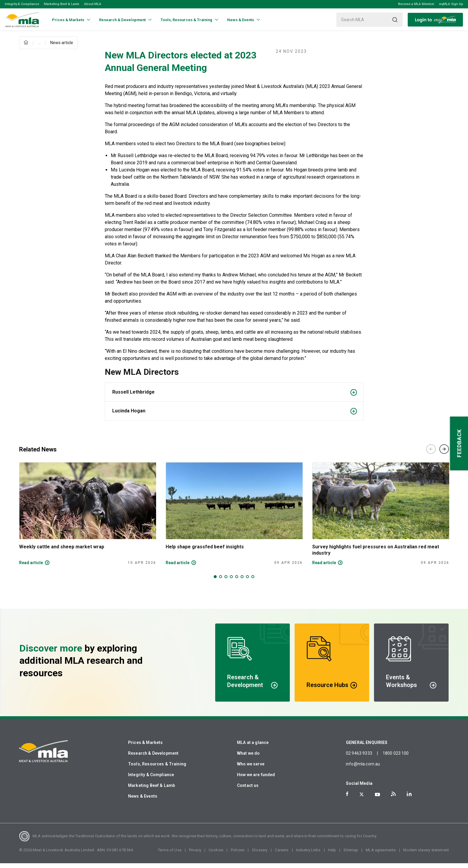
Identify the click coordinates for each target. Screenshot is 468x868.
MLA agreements (381, 855)
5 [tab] (237, 581)
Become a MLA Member (416, 4)
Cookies (216, 855)
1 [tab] (215, 581)
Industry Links (308, 855)
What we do (248, 758)
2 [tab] (221, 581)
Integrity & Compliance (22, 4)
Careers (282, 855)
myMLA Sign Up (451, 4)
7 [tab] (247, 581)
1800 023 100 (396, 758)
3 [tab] (226, 581)
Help (332, 855)
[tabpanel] (88, 519)
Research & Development (153, 758)
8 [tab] (253, 581)
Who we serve (251, 769)
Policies (238, 855)
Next (444, 454)
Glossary (260, 855)
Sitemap (351, 855)
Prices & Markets (145, 747)
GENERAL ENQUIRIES (367, 747)
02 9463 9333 (359, 758)
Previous (431, 454)
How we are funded (256, 779)
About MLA (93, 4)
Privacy (195, 855)
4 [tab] (231, 581)
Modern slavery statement (426, 855)
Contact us (248, 790)
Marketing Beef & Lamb (62, 4)
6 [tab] (242, 581)
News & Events (143, 801)
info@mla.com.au (363, 769)
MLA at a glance (253, 747)
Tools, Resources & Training (157, 769)
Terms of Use (170, 855)
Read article (31, 567)
